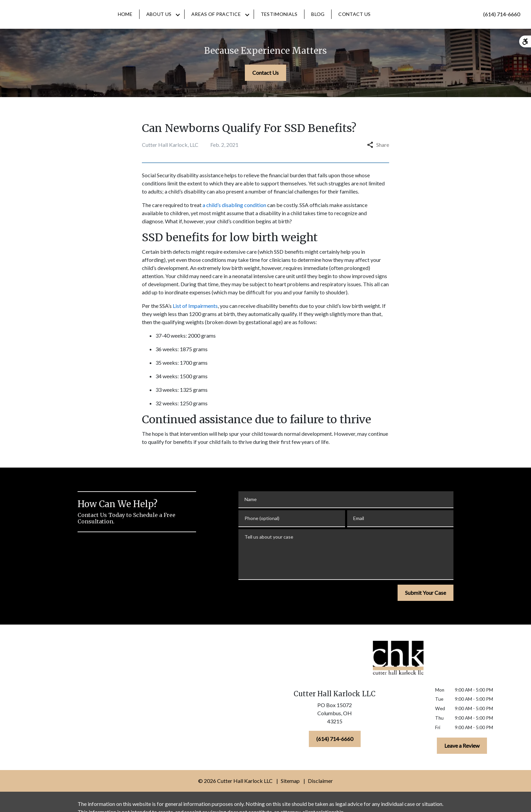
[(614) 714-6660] (335, 752)
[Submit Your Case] (426, 606)
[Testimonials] (304, 21)
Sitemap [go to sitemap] (290, 794)
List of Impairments (195, 319)
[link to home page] (31, 21)
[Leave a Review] (462, 759)
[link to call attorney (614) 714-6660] (502, 21)
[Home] (151, 21)
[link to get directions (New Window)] (335, 728)
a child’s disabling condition (234, 218)
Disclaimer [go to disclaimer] (320, 794)
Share (378, 158)
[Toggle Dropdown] (203, 21)
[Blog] (343, 21)
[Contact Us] (380, 21)
